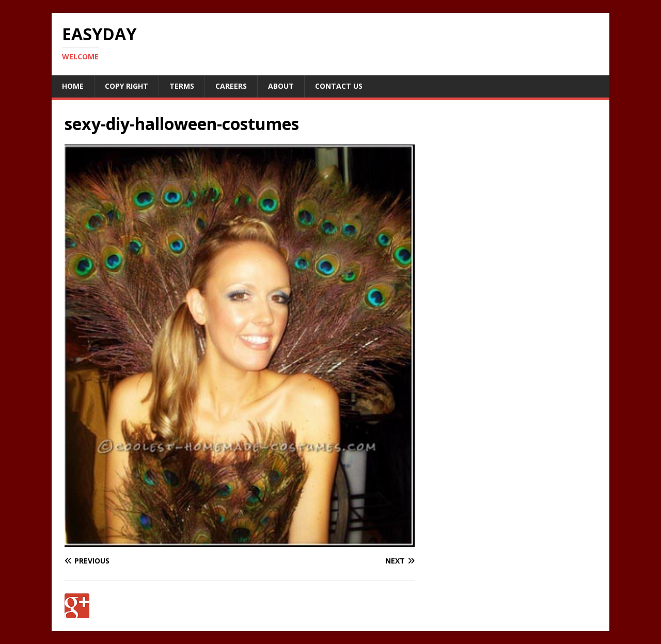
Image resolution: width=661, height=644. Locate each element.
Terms (182, 86)
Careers (231, 86)
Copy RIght (127, 86)
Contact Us (339, 86)
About (281, 86)
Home (73, 86)
